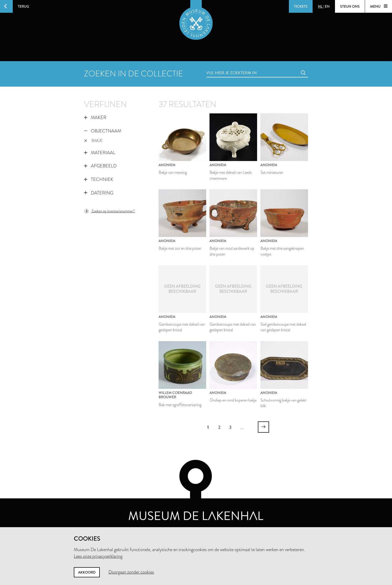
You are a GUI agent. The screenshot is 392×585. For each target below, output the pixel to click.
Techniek (99, 179)
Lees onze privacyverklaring (98, 556)
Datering (99, 193)
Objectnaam (103, 131)
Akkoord (87, 572)
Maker (95, 117)
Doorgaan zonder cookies (131, 572)
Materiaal (100, 153)
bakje (94, 141)
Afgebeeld (100, 166)
